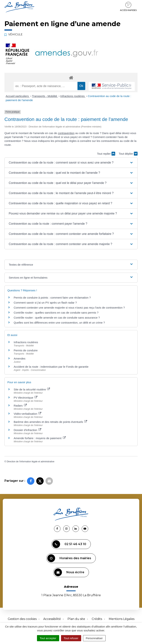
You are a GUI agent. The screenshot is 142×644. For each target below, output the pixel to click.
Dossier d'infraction (27, 430)
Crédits (97, 619)
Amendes (20, 358)
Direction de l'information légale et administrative (31, 462)
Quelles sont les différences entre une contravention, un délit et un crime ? (59, 323)
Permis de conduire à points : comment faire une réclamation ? (52, 298)
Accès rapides (128, 7)
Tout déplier (128, 154)
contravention (66, 133)
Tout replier (106, 154)
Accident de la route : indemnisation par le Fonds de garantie (51, 367)
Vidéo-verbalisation (27, 414)
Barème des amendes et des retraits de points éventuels (50, 422)
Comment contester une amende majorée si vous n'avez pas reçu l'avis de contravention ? (69, 308)
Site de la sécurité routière (32, 389)
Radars (20, 406)
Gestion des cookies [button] (22, 619)
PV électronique (26, 398)
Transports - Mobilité (45, 96)
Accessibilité (52, 619)
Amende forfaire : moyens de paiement (40, 438)
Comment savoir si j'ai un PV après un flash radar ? (45, 303)
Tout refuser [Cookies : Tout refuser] (71, 638)
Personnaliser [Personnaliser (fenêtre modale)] (94, 638)
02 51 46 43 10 (69, 544)
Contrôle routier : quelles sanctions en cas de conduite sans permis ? (56, 313)
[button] (71, 163)
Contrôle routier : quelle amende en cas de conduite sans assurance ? (57, 318)
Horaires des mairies (69, 558)
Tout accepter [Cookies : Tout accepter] (48, 638)
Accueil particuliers (18, 96)
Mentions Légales (122, 619)
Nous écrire (69, 572)
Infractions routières (73, 96)
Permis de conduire (26, 350)
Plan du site (76, 619)
